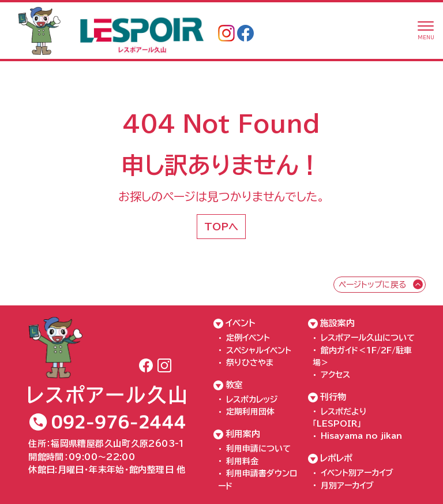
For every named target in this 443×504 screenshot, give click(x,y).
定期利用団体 (250, 412)
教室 (234, 385)
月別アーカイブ (347, 486)
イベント (241, 323)
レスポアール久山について (368, 338)
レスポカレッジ (252, 400)
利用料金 (242, 461)
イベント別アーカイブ (357, 473)
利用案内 (243, 434)
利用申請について (258, 449)
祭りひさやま (250, 363)
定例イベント (248, 338)
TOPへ (221, 227)
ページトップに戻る (372, 285)
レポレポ (336, 458)
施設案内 (337, 323)
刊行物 (333, 397)
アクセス (335, 375)
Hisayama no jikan (361, 436)
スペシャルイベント (259, 350)
